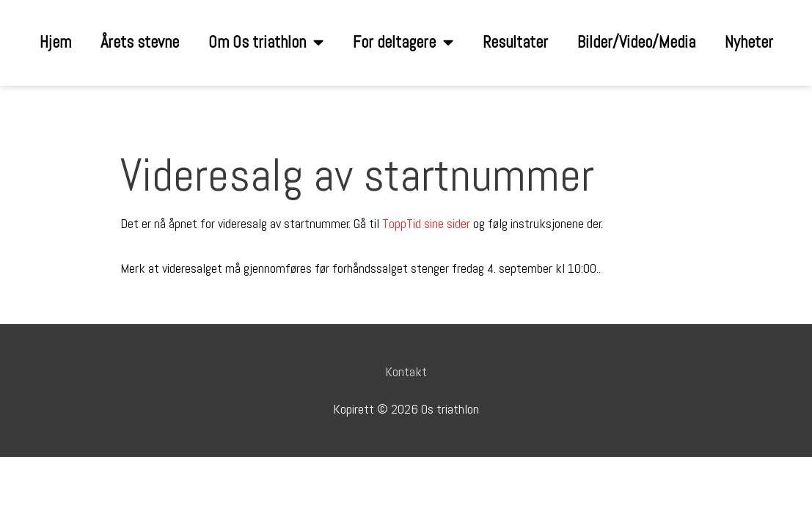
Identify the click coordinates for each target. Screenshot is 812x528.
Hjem (55, 42)
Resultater (515, 42)
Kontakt (406, 371)
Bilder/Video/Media (636, 42)
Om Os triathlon (266, 43)
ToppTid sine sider (426, 223)
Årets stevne (140, 42)
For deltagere (403, 43)
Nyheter (749, 42)
